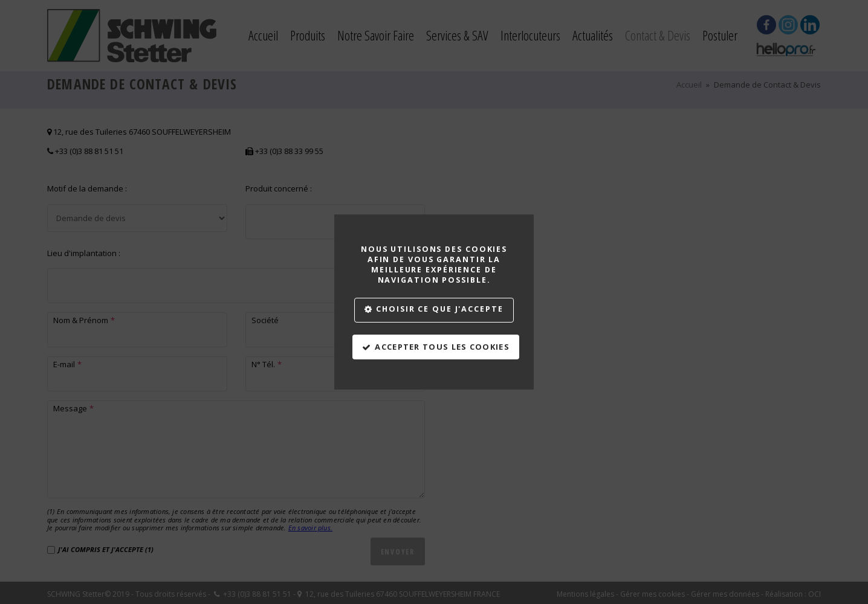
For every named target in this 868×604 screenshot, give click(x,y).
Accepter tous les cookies (442, 347)
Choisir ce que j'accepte (439, 309)
